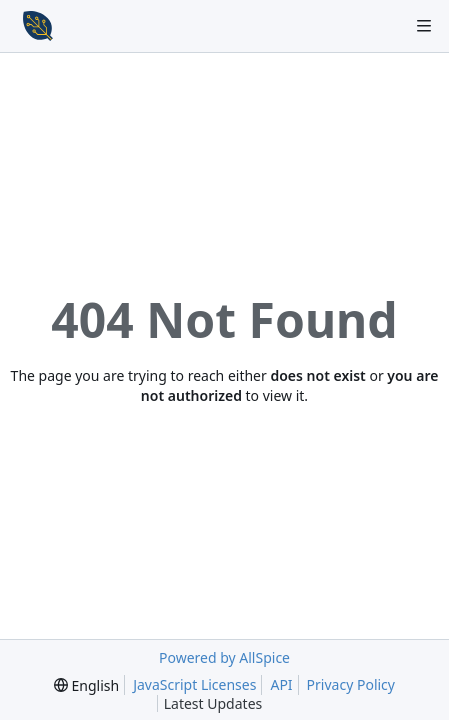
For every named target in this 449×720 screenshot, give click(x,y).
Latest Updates (229, 703)
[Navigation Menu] (424, 26)
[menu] (86, 685)
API (281, 684)
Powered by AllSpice (224, 657)
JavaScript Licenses (194, 684)
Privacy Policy (351, 684)
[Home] (38, 26)
